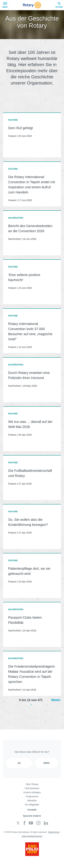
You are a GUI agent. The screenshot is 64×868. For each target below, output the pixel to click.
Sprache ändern (32, 816)
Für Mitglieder (32, 805)
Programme (32, 796)
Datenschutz (54, 832)
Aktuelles (32, 801)
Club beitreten (32, 788)
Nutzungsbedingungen (32, 836)
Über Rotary (32, 784)
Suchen (59, 5)
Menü (5, 5)
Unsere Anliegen (32, 792)
